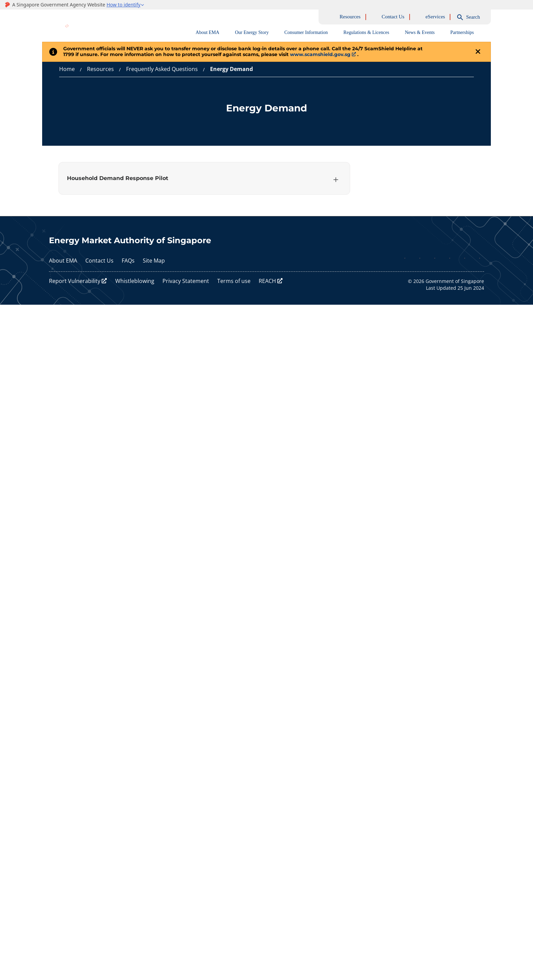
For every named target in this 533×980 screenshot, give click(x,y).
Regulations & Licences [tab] (366, 32)
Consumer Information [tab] (306, 32)
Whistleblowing (135, 281)
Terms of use (234, 281)
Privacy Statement (186, 281)
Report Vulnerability (75, 281)
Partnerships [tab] (462, 32)
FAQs (128, 261)
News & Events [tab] (420, 32)
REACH (267, 281)
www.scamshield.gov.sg (320, 55)
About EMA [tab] (208, 32)
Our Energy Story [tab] (252, 32)
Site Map (154, 261)
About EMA (63, 261)
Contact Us (99, 261)
